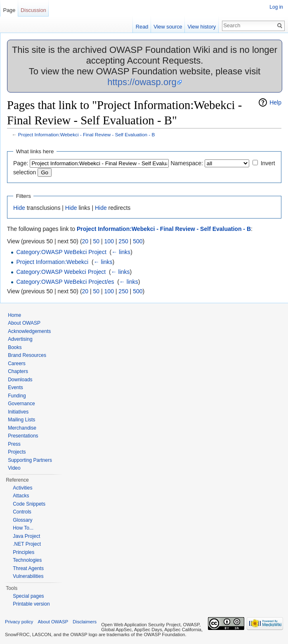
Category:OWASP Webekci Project (61, 272)
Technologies (27, 560)
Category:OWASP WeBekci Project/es (65, 282)
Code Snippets (29, 504)
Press (14, 444)
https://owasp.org (142, 82)
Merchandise (22, 428)
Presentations (23, 436)
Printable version (31, 604)
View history (202, 27)
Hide (19, 208)
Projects (17, 452)
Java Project (26, 536)
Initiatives (18, 412)
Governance (21, 404)
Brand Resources (27, 355)
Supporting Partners (30, 460)
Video (14, 468)
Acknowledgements (29, 331)
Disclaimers (85, 622)
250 (123, 241)
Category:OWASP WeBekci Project (61, 252)
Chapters (18, 371)
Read (142, 27)
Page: (21, 163)
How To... (23, 528)
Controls (22, 512)
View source (168, 27)
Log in (276, 7)
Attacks (21, 496)
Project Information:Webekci (52, 262)
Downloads (20, 380)
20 (85, 241)
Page (9, 10)
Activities (22, 488)
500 (138, 241)
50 (97, 241)
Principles (24, 552)
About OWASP (24, 323)
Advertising (20, 339)
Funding (17, 396)
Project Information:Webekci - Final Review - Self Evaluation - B (87, 134)
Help (275, 102)
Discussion (33, 10)
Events (15, 387)
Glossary (22, 520)
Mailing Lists (21, 420)
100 (109, 241)
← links (121, 252)
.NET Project (27, 544)
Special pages (28, 596)
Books (15, 347)
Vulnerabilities (28, 576)
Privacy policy (19, 622)
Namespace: (187, 163)
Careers (17, 364)
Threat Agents (28, 568)
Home (14, 315)
